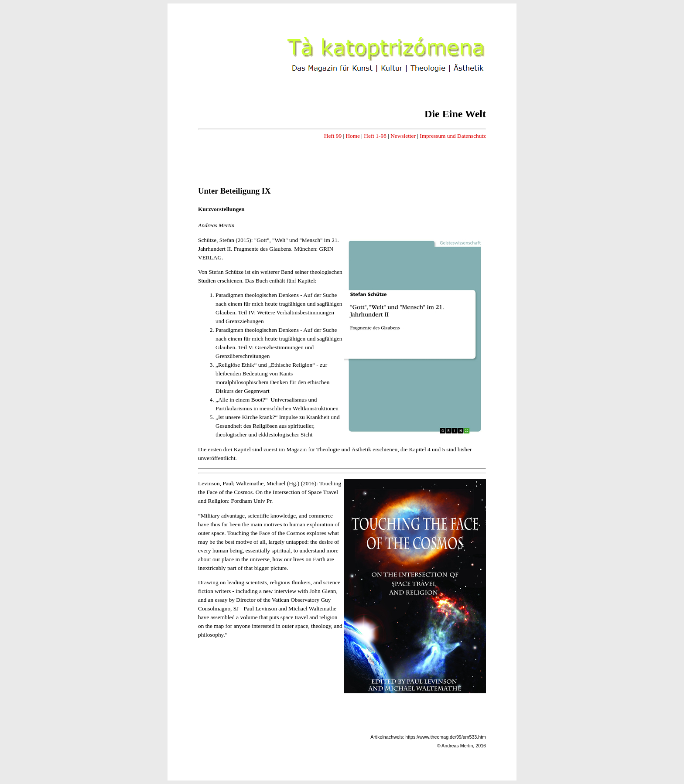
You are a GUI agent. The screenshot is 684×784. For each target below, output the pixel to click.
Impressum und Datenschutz (453, 136)
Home (353, 136)
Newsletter (403, 136)
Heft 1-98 (375, 136)
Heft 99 (333, 136)
